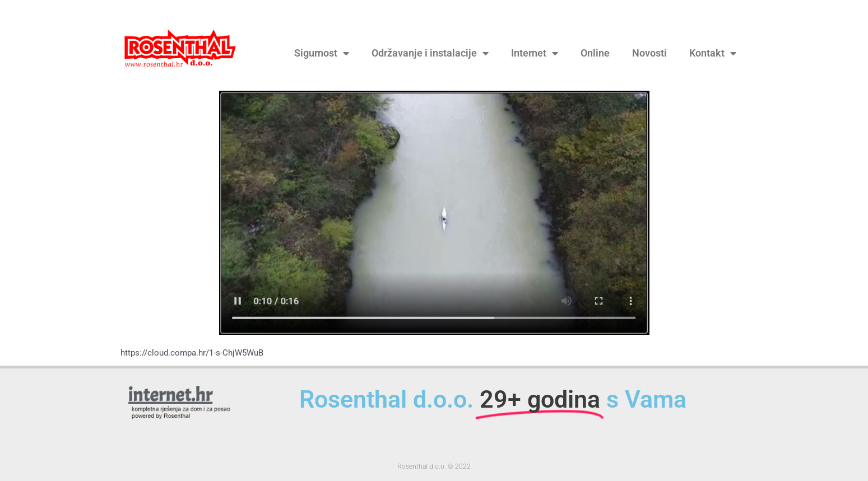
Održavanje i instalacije (430, 53)
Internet (535, 53)
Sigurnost (322, 53)
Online (595, 53)
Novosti (649, 53)
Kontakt (713, 53)
